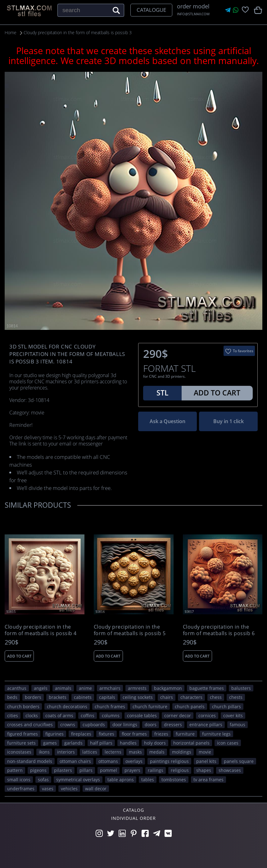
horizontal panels (191, 743)
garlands (73, 743)
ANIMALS (63, 688)
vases (48, 789)
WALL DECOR (96, 789)
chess (216, 697)
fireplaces (81, 734)
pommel (109, 770)
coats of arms (59, 715)
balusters (241, 688)
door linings (125, 725)
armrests (137, 688)
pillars (86, 770)
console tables (142, 715)
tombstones (174, 779)
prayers (132, 770)
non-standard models (30, 761)
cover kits (233, 715)
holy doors (155, 743)
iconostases (19, 752)
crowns (68, 725)
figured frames (23, 734)
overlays (134, 761)
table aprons (121, 779)
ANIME (85, 688)
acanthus (17, 688)
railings (156, 770)
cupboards (94, 725)
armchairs (110, 688)
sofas (43, 779)
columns (111, 715)
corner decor (178, 715)
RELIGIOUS (180, 770)
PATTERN (15, 770)
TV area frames (208, 779)
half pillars (101, 743)
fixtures (106, 734)
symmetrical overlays (78, 779)
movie (205, 752)
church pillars (226, 706)
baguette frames (207, 688)
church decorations (67, 706)
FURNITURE (185, 734)
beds (12, 697)
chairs (167, 697)
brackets (58, 697)
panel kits (206, 761)
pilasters (63, 770)
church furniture (150, 706)
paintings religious (169, 761)
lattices (90, 752)
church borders (23, 706)
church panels (190, 706)
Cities (13, 715)
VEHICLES (69, 789)
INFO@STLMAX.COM (193, 14)
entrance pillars (206, 725)
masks (135, 752)
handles (128, 743)
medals (157, 752)
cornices (207, 715)
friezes (161, 734)
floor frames (134, 734)
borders (33, 697)
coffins (88, 715)
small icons (19, 779)
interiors (66, 752)
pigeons (38, 770)
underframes (21, 789)
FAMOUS (238, 725)
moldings (182, 752)
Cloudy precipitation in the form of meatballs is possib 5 (130, 630)
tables (148, 779)
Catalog (133, 810)
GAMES (50, 743)
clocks (32, 715)
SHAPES (204, 770)
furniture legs (216, 734)
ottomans (108, 761)
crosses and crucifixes (30, 725)
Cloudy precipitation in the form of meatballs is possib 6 (219, 630)
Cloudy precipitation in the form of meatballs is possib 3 (80, 32)
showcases (230, 770)
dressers (173, 725)
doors (151, 725)
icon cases (228, 743)
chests (236, 697)
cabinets (83, 697)
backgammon (168, 688)
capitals (107, 697)
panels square (239, 761)
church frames (110, 706)
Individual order (133, 818)
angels (41, 688)
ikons (44, 752)
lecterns (113, 752)
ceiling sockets (138, 697)
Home (11, 32)
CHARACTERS (191, 697)
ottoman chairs (75, 761)
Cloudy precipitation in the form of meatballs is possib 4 (41, 630)
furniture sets (21, 743)
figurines (54, 734)
